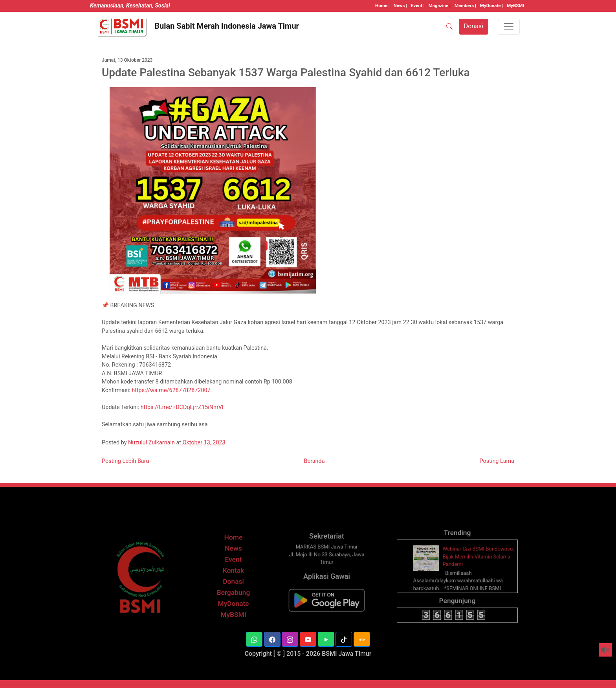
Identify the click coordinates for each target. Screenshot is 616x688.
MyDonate (233, 609)
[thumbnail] (430, 567)
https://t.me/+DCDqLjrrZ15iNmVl (182, 407)
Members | (465, 6)
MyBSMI (515, 6)
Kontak (233, 579)
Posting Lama (497, 461)
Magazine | (440, 6)
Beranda (314, 461)
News (233, 559)
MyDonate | (491, 6)
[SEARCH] (449, 27)
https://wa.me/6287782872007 (171, 390)
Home (234, 549)
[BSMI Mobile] (326, 606)
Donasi (234, 589)
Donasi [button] (474, 26)
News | (400, 6)
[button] (254, 639)
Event (233, 569)
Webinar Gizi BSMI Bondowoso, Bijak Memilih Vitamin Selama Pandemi (476, 567)
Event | (418, 6)
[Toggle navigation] (509, 27)
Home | (382, 6)
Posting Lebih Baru (126, 461)
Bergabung (233, 599)
